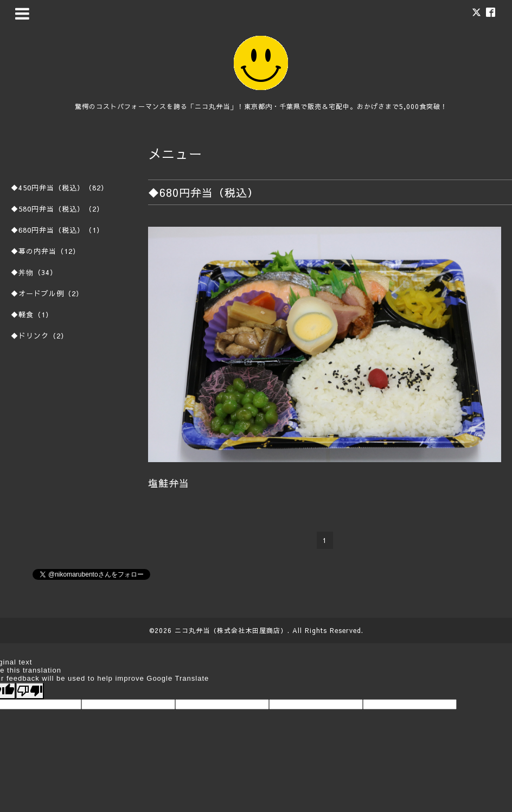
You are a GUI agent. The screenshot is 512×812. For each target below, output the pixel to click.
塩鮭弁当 (169, 483)
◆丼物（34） (34, 272)
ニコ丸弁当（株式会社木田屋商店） (231, 630)
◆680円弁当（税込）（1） (57, 230)
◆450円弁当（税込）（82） (60, 188)
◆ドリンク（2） (40, 336)
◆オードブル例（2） (47, 293)
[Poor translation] (30, 691)
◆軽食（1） (32, 315)
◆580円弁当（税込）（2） (57, 209)
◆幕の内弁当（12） (46, 251)
